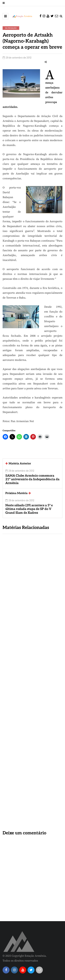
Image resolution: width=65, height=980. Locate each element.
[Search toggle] (61, 16)
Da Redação (11, 28)
